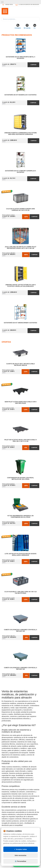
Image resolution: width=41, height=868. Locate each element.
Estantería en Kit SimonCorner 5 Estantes (20, 323)
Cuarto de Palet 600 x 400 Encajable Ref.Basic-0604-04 (21, 365)
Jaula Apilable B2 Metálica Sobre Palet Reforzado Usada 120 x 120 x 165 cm (20, 248)
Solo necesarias (20, 855)
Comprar (33, 65)
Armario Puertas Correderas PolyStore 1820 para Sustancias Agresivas (21, 134)
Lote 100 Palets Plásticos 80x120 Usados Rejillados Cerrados (20, 554)
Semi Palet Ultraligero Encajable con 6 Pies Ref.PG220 (20, 403)
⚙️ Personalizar (20, 861)
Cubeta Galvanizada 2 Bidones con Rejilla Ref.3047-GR (20, 668)
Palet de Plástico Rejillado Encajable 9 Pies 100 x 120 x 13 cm (20, 441)
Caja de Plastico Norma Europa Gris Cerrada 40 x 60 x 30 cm (20, 210)
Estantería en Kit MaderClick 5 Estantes (20, 95)
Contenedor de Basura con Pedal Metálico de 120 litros (20, 478)
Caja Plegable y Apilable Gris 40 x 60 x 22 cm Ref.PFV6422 (21, 592)
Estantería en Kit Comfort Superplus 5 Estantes (21, 172)
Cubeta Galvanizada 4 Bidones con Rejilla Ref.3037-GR (20, 630)
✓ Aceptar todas (20, 849)
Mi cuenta (27, 26)
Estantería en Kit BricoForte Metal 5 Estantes (20, 58)
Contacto (18, 26)
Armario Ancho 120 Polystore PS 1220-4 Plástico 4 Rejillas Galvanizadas (20, 286)
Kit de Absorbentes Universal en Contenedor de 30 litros (21, 516)
